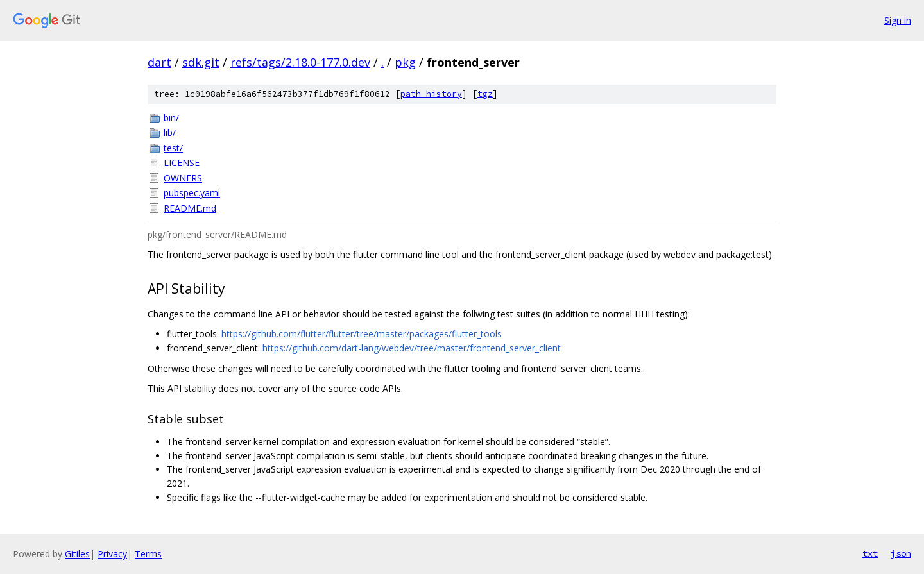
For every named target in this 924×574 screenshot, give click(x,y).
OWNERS (183, 178)
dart (159, 62)
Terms (148, 554)
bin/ (171, 118)
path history (431, 94)
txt (870, 553)
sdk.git (201, 62)
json (901, 553)
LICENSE (182, 163)
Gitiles (77, 554)
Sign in (898, 20)
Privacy (112, 554)
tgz (485, 94)
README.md (190, 208)
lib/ (170, 132)
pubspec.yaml (192, 193)
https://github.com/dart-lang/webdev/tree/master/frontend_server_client (412, 348)
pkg (405, 62)
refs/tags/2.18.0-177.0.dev (300, 62)
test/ (173, 148)
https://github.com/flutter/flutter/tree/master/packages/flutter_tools (362, 334)
